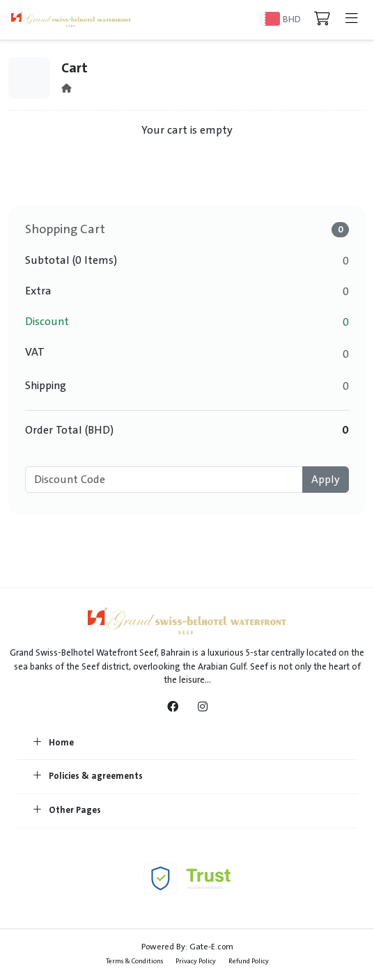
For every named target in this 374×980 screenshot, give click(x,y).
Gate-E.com (211, 947)
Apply (326, 480)
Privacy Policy (196, 961)
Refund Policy (249, 961)
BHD (292, 19)
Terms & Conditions (134, 961)
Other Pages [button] (67, 811)
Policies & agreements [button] (88, 777)
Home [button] (54, 743)
